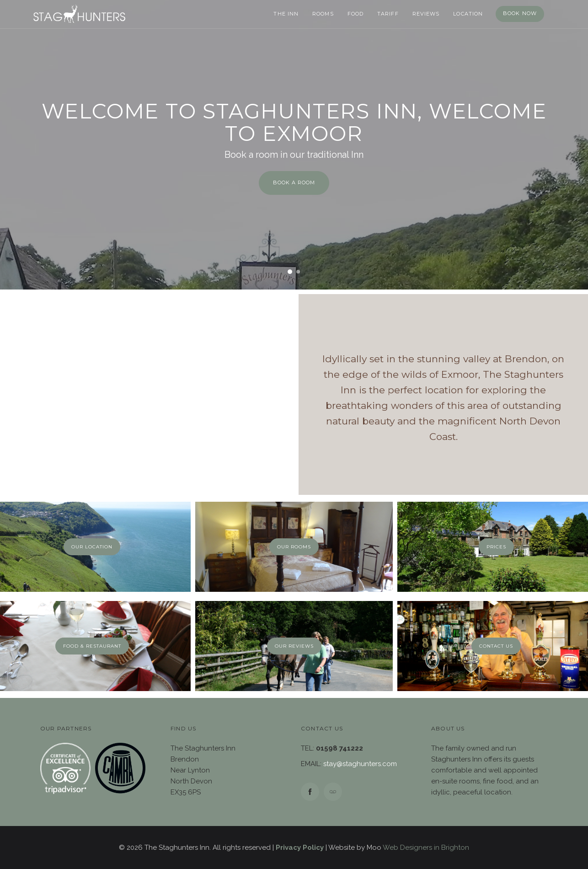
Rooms (323, 14)
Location (468, 14)
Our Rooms (294, 547)
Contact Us (496, 646)
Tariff (388, 14)
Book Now (520, 13)
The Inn (286, 14)
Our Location (92, 547)
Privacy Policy (300, 848)
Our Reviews (294, 646)
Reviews (426, 14)
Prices (496, 547)
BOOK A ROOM (294, 182)
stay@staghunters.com (360, 764)
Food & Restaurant (92, 646)
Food (355, 14)
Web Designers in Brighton (426, 848)
